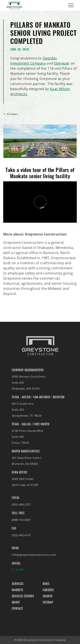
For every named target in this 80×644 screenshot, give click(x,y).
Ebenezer (62, 63)
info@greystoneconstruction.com (34, 555)
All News (12, 114)
